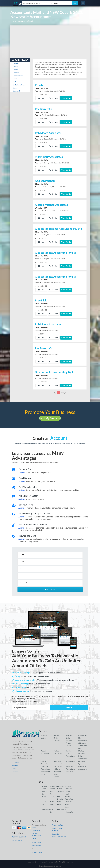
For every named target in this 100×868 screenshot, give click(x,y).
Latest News (36, 842)
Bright (44, 796)
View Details (66, 98)
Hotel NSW (70, 772)
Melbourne (54, 786)
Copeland (16, 91)
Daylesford (69, 799)
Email (41, 98)
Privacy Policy (37, 852)
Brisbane (60, 786)
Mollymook (46, 809)
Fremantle (69, 802)
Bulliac (15, 82)
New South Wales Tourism (57, 774)
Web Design (36, 845)
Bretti (15, 79)
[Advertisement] (50, 42)
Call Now (54, 98)
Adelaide (68, 786)
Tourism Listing (57, 825)
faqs (40, 849)
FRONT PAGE (17, 840)
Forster (68, 796)
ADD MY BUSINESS (19, 837)
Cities (14, 769)
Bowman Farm (17, 76)
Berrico (15, 67)
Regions (15, 765)
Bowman (15, 73)
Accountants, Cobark (26, 21)
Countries (16, 762)
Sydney (44, 786)
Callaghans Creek (19, 85)
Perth (44, 789)
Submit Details (50, 589)
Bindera (15, 70)
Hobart (60, 789)
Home (14, 21)
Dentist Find (83, 740)
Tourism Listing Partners (57, 738)
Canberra (68, 789)
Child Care (82, 743)
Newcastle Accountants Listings (50, 866)
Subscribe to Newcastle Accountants (36, 833)
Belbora (15, 64)
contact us (35, 827)
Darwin (52, 789)
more (63, 393)
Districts (15, 772)
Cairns (52, 796)
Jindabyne (61, 791)
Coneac (15, 88)
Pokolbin (60, 809)
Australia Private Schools (69, 743)
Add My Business (50, 418)
